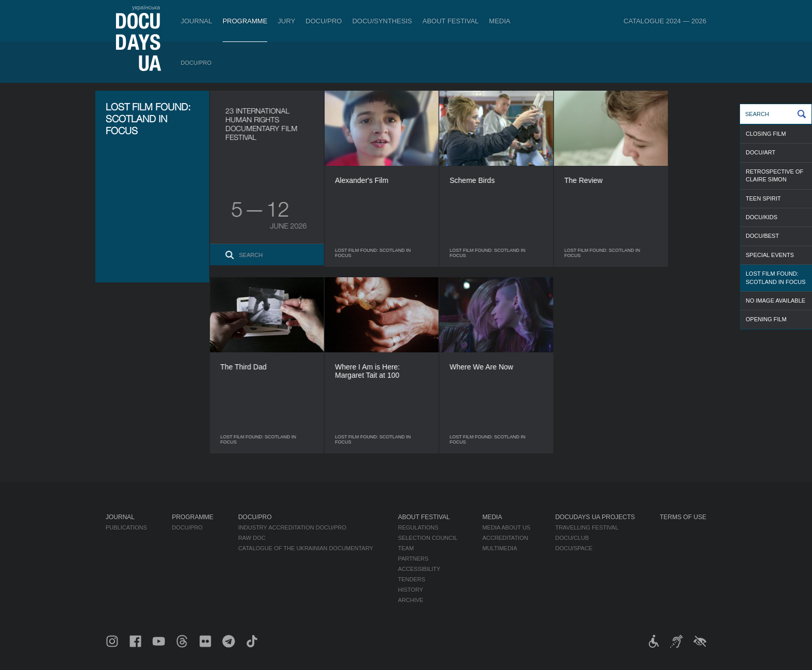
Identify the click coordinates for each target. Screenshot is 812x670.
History (411, 590)
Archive (411, 600)
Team (406, 548)
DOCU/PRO (324, 21)
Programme (245, 21)
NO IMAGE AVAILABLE (775, 301)
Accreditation (505, 538)
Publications (126, 528)
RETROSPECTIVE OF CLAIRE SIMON (774, 175)
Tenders (412, 579)
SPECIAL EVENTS (770, 255)
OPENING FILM (766, 319)
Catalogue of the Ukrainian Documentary (306, 548)
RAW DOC (252, 538)
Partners (414, 559)
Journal (197, 21)
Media (499, 21)
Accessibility (419, 569)
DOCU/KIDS (762, 217)
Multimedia (499, 548)
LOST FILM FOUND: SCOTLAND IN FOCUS (776, 277)
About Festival (451, 21)
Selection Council (428, 538)
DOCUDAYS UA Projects (595, 517)
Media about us (506, 528)
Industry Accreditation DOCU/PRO (292, 528)
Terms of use (683, 517)
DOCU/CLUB (572, 538)
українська (146, 7)
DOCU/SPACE (574, 548)
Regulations (418, 528)
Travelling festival (587, 528)
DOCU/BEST (762, 236)
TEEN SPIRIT (763, 198)
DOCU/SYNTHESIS (382, 21)
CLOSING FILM (766, 134)
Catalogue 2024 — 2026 (665, 21)
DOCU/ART (760, 152)
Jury (286, 21)
